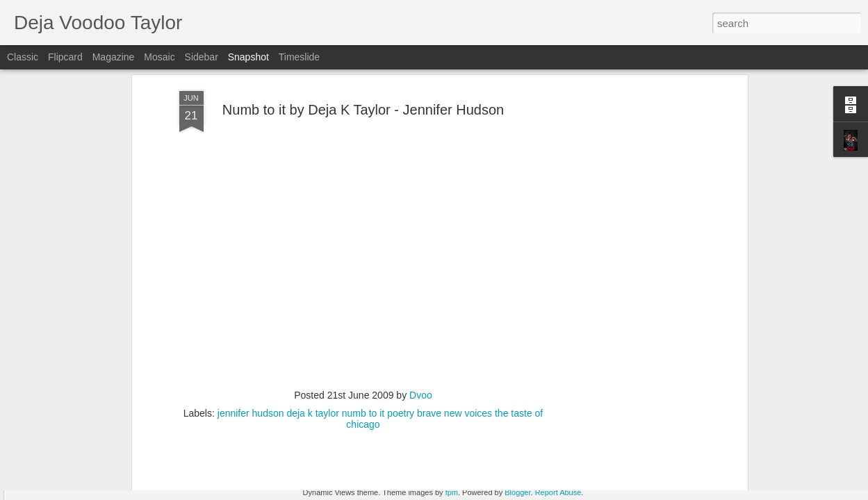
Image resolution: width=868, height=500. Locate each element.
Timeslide (299, 57)
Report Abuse (558, 492)
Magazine (114, 57)
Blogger (517, 492)
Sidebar (202, 57)
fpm (452, 492)
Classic (23, 57)
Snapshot (248, 57)
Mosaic (159, 57)
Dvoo (421, 316)
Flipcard (65, 57)
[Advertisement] (624, 230)
